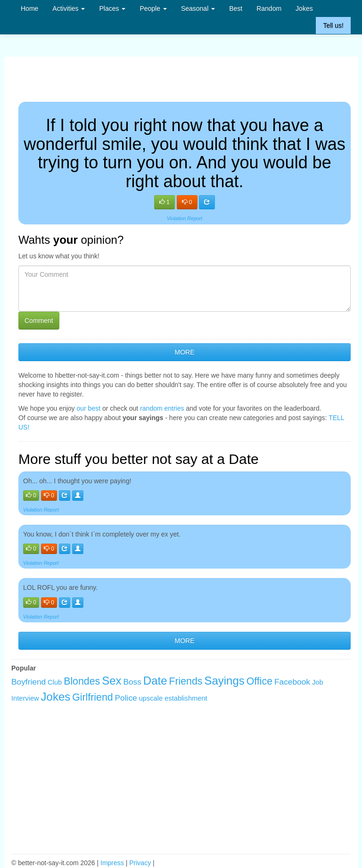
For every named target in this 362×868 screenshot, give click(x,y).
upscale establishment (173, 698)
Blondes (82, 681)
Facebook (292, 682)
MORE (185, 352)
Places (112, 8)
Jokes (304, 8)
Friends (185, 681)
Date (155, 681)
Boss (132, 682)
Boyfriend (29, 682)
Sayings (224, 681)
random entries (162, 408)
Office (259, 681)
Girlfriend (93, 697)
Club (55, 682)
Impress (112, 863)
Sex (111, 681)
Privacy (140, 863)
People (153, 8)
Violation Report (185, 218)
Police (126, 698)
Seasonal (198, 8)
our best (89, 408)
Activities (69, 8)
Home (29, 8)
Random (269, 8)
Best (236, 8)
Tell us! (333, 25)
